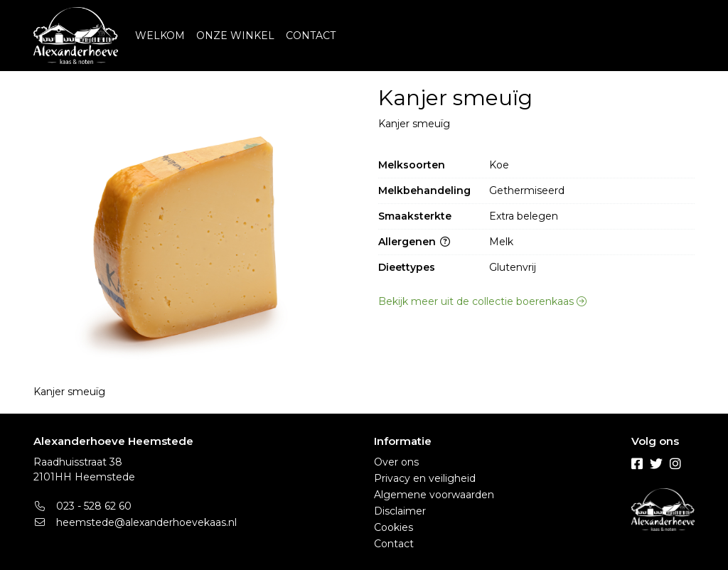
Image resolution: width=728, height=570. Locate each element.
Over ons (396, 462)
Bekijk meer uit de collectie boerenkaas (482, 301)
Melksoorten (412, 165)
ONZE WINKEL (235, 36)
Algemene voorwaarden (434, 495)
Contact (394, 544)
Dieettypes (407, 267)
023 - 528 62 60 (82, 506)
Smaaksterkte (415, 216)
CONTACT (311, 36)
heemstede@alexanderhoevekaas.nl (135, 522)
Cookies (394, 527)
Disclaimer (400, 511)
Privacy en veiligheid (425, 478)
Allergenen (414, 242)
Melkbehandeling (424, 190)
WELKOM (160, 36)
